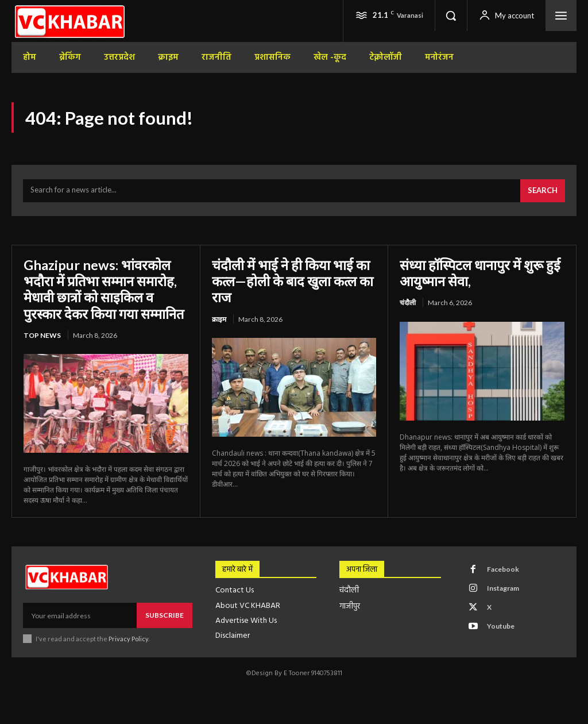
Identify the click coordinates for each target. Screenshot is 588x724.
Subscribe (165, 615)
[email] (80, 615)
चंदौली (408, 303)
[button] (451, 16)
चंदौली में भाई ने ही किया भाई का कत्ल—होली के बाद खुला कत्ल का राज (293, 281)
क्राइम (219, 319)
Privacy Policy (128, 638)
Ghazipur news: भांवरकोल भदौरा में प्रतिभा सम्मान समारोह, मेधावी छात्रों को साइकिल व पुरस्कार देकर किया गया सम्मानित (105, 289)
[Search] (543, 191)
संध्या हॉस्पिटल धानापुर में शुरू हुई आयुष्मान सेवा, (481, 273)
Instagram (503, 588)
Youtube (501, 625)
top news (42, 335)
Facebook (503, 569)
